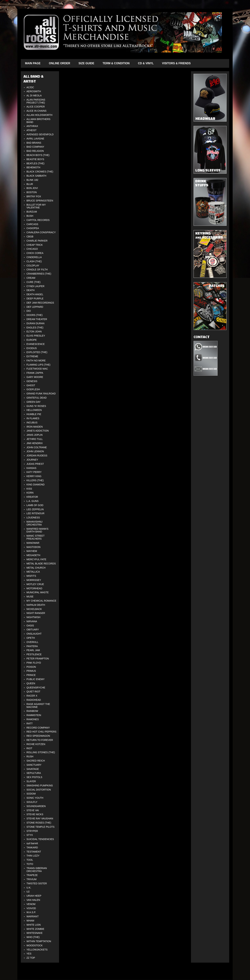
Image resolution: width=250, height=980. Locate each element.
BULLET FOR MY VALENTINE (36, 206)
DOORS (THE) (35, 315)
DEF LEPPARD (35, 307)
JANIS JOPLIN (35, 435)
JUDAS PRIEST (35, 464)
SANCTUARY (34, 765)
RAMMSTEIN (34, 715)
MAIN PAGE (33, 63)
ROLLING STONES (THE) (41, 752)
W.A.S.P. (31, 912)
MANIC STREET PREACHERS (36, 537)
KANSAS (32, 468)
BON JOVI (32, 188)
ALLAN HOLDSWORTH (39, 115)
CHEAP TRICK (35, 245)
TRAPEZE (32, 875)
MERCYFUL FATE (36, 559)
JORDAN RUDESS (37, 456)
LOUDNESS (33, 518)
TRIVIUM (32, 879)
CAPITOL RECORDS (38, 220)
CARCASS (32, 224)
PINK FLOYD (34, 663)
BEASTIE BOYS (35, 159)
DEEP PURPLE (35, 299)
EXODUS (32, 348)
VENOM (31, 904)
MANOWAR (33, 543)
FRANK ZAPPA (35, 373)
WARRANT (33, 916)
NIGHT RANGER (36, 613)
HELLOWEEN (34, 410)
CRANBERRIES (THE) (39, 274)
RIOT (29, 748)
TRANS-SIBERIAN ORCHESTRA (37, 870)
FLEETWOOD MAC (37, 369)
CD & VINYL (146, 63)
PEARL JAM (33, 650)
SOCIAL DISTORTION (39, 790)
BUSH (30, 216)
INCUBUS (32, 423)
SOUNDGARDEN (36, 806)
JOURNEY (32, 460)
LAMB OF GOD (35, 505)
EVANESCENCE (36, 344)
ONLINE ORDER (59, 63)
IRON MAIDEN (35, 427)
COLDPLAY (33, 266)
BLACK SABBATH (36, 176)
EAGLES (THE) (35, 328)
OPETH (31, 638)
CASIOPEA (33, 228)
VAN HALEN (33, 900)
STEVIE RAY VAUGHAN (40, 818)
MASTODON (34, 547)
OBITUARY (33, 630)
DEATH (31, 290)
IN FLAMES (33, 418)
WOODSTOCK (35, 945)
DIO (29, 311)
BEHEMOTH (33, 167)
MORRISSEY (34, 580)
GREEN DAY (34, 402)
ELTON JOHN (34, 332)
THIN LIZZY (33, 856)
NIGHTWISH (34, 617)
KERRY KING (34, 476)
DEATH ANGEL (35, 294)
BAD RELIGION (35, 151)
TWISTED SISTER (37, 883)
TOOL (30, 860)
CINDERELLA (34, 257)
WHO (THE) (33, 937)
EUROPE (32, 340)
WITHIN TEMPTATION (39, 941)
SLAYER (31, 781)
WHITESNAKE (35, 933)
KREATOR (32, 497)
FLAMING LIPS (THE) (39, 365)
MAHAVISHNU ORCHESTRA (35, 523)
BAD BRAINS (34, 143)
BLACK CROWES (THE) (40, 172)
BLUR (30, 184)
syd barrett (32, 843)
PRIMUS (31, 671)
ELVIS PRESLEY (36, 336)
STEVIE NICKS (35, 814)
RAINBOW (32, 711)
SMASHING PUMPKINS (40, 785)
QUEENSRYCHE (36, 688)
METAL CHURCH (36, 568)
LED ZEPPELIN (35, 509)
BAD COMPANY (35, 147)
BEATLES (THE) (36, 163)
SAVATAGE (33, 769)
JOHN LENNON (35, 451)
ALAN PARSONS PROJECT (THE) (36, 101)
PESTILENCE (34, 654)
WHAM (30, 921)
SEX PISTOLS (34, 777)
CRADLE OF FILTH (37, 270)
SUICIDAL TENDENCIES (40, 839)
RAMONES (33, 719)
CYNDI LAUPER (36, 286)
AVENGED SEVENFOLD (40, 134)
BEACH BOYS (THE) (38, 155)
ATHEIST (32, 130)
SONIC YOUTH (35, 798)
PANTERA (32, 646)
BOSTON (32, 192)
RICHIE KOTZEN (36, 744)
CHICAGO (32, 249)
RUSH (30, 756)
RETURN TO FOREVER (40, 740)
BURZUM (32, 212)
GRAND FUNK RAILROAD (41, 394)
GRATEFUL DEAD (37, 398)
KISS (29, 489)
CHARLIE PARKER (37, 241)
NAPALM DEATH (36, 605)
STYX (30, 835)
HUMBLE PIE (34, 414)
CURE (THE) (34, 282)
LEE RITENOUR (36, 513)
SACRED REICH (36, 761)
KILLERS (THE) (35, 480)
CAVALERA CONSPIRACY (41, 232)
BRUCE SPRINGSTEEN (40, 201)
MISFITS (31, 576)
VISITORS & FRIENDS (176, 63)
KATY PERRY (34, 472)
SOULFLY (32, 802)
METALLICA (33, 572)
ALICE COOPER (36, 107)
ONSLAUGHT (34, 634)
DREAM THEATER (37, 319)
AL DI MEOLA (34, 96)
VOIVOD (31, 908)
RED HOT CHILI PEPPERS (41, 732)
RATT (30, 723)
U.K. (29, 888)
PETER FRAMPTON (38, 659)
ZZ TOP (31, 958)
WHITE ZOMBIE (36, 929)
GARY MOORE (35, 377)
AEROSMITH (34, 91)
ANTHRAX (32, 126)
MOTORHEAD (34, 588)
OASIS (30, 626)
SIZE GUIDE (86, 63)
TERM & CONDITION (116, 63)
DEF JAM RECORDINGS (40, 303)
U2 (28, 892)
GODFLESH (33, 389)
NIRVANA (32, 621)
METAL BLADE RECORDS (41, 564)
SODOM (31, 794)
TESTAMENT (34, 852)
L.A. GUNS (33, 501)
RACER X (32, 696)
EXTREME (32, 356)
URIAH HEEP (34, 896)
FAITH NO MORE (36, 361)
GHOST (31, 385)
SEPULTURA (34, 773)
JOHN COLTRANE (37, 447)
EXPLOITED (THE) (37, 352)
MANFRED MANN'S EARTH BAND (37, 530)
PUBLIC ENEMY (36, 679)
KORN (30, 493)
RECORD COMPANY (38, 728)
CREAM (31, 278)
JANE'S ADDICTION (38, 431)
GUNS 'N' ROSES (36, 406)
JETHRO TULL (35, 439)
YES (29, 954)
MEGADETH (33, 555)
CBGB (30, 237)
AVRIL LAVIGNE (35, 139)
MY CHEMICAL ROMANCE (41, 601)
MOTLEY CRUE (35, 584)
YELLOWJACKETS (37, 950)
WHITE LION (34, 925)
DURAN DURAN (36, 323)
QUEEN (31, 683)
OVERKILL (32, 642)
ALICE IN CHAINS (37, 111)
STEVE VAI (33, 810)
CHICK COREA (35, 253)
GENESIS (32, 381)
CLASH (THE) (34, 261)
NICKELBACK (34, 609)
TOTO (30, 864)
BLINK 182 (32, 180)
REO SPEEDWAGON (38, 736)
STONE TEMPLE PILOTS (41, 827)
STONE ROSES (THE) (39, 823)
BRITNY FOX (34, 196)
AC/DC (30, 87)
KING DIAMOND (36, 485)
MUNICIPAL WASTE (38, 592)
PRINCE (31, 675)
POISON (31, 667)
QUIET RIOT (34, 692)
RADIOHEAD (34, 700)
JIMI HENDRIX (35, 443)
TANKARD (32, 847)
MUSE (30, 597)
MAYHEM (32, 551)
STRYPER (32, 831)
